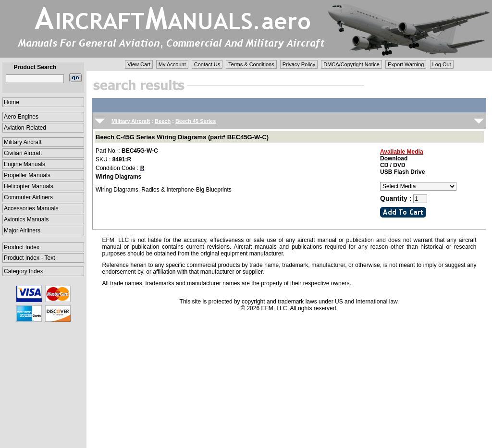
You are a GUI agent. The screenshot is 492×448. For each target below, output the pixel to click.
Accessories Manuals (31, 208)
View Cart (139, 64)
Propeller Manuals (27, 175)
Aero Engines (21, 117)
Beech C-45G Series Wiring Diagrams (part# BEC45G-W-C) (182, 137)
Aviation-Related (25, 128)
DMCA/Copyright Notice (351, 64)
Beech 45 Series (196, 121)
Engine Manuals (25, 164)
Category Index (23, 271)
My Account (172, 64)
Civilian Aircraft (23, 153)
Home (12, 102)
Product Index (22, 247)
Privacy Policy (299, 64)
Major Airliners (22, 230)
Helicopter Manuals (29, 186)
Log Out (442, 64)
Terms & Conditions (251, 64)
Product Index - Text (30, 258)
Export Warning (406, 64)
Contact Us (207, 64)
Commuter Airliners (28, 197)
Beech (163, 121)
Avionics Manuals (26, 219)
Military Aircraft (23, 142)
